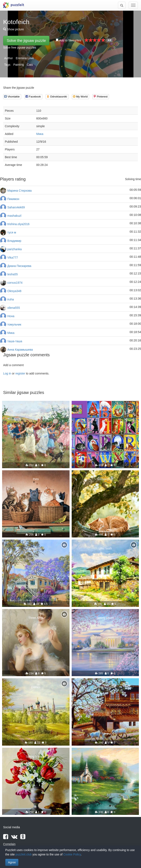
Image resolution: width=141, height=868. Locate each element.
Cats (30, 65)
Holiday (36, 410)
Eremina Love (25, 58)
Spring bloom (105, 618)
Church (105, 756)
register (20, 373)
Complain (9, 844)
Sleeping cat (105, 479)
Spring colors (36, 548)
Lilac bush (105, 548)
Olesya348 (14, 291)
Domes (36, 687)
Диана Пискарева (19, 266)
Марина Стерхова (19, 191)
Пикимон (13, 199)
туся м (12, 232)
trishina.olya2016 (18, 224)
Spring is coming (105, 687)
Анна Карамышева (20, 350)
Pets (36, 479)
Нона (11, 316)
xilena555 (14, 308)
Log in (7, 373)
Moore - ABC (105, 410)
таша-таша (15, 341)
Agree (12, 862)
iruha (11, 299)
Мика (40, 134)
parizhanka (15, 249)
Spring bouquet (36, 756)
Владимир (14, 241)
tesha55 (13, 274)
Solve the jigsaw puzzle (26, 41)
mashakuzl (14, 216)
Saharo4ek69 (16, 207)
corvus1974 (15, 283)
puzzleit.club (24, 854)
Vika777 (13, 258)
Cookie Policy (72, 854)
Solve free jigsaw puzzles (20, 47)
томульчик (14, 324)
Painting (19, 65)
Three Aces (36, 618)
